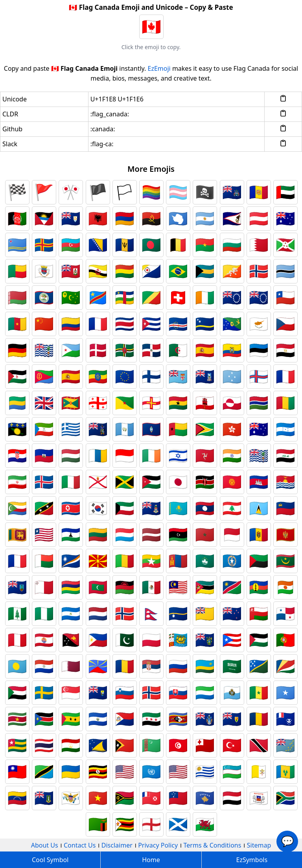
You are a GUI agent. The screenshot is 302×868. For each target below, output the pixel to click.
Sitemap (259, 845)
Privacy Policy (158, 845)
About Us (45, 845)
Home (151, 860)
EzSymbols (252, 860)
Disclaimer (117, 845)
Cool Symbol (50, 860)
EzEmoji (159, 68)
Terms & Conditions (213, 845)
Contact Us (80, 845)
